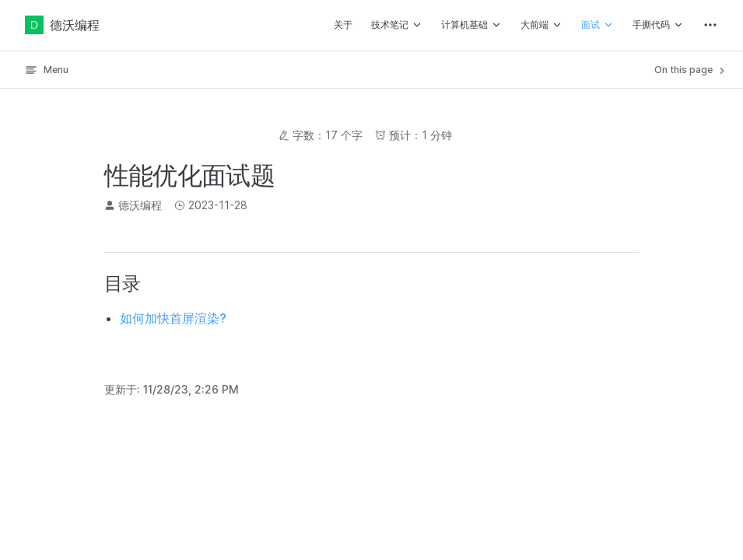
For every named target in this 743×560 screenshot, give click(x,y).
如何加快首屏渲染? (173, 318)
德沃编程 (62, 25)
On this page (691, 70)
